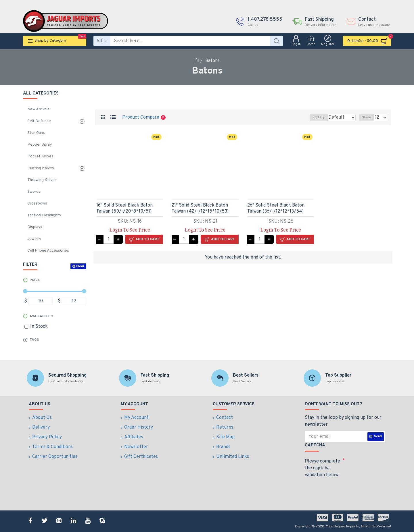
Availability (42, 316)
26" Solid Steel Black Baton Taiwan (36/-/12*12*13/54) (276, 208)
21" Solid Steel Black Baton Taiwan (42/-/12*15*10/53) (200, 208)
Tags (34, 340)
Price (35, 280)
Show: (369, 117)
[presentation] (345, 490)
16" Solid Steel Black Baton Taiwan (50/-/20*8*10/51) (124, 208)
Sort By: (314, 117)
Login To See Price (130, 230)
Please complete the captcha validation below (322, 468)
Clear (80, 266)
